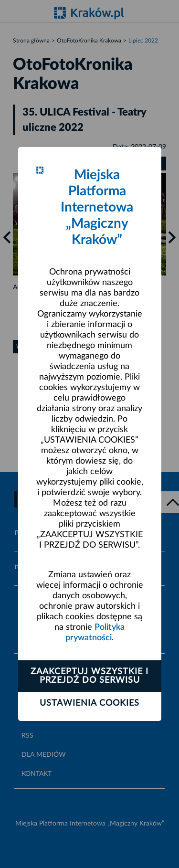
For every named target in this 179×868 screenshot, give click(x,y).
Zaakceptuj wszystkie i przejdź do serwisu (89, 676)
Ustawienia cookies (89, 703)
